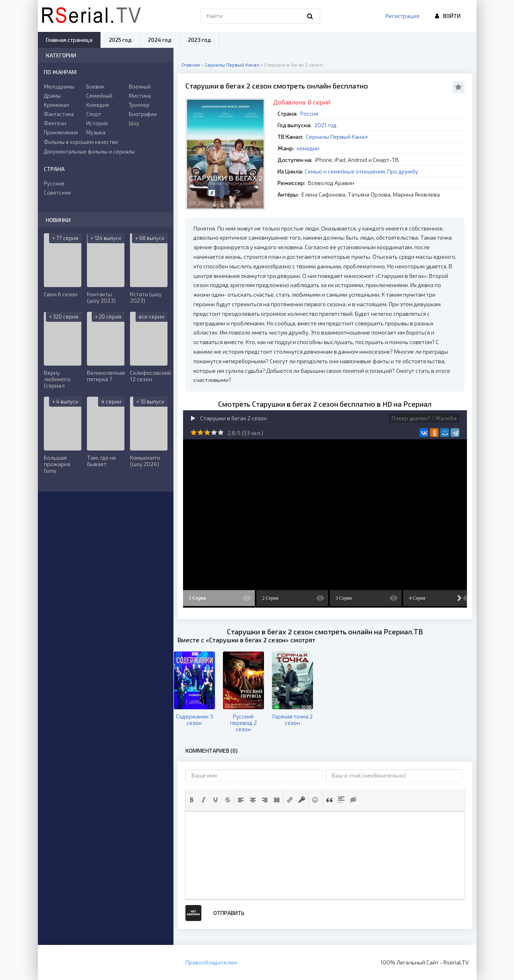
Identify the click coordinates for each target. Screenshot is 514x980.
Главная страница (69, 40)
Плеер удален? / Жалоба (424, 418)
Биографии (143, 114)
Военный (140, 87)
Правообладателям (211, 962)
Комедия (97, 105)
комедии (308, 148)
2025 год (120, 40)
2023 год (199, 40)
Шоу (134, 123)
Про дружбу (403, 171)
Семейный (99, 96)
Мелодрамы (59, 87)
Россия (309, 113)
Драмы (52, 96)
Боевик (95, 87)
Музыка (96, 132)
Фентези (55, 123)
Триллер (139, 105)
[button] (192, 800)
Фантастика (59, 114)
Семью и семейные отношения (345, 171)
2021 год (325, 125)
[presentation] (192, 800)
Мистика (140, 96)
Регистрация (402, 16)
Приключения (61, 132)
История (97, 123)
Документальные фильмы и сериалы (89, 152)
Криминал (56, 105)
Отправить (229, 913)
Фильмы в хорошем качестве (81, 142)
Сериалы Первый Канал (337, 137)
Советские (57, 193)
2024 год (160, 40)
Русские (54, 183)
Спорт (94, 114)
